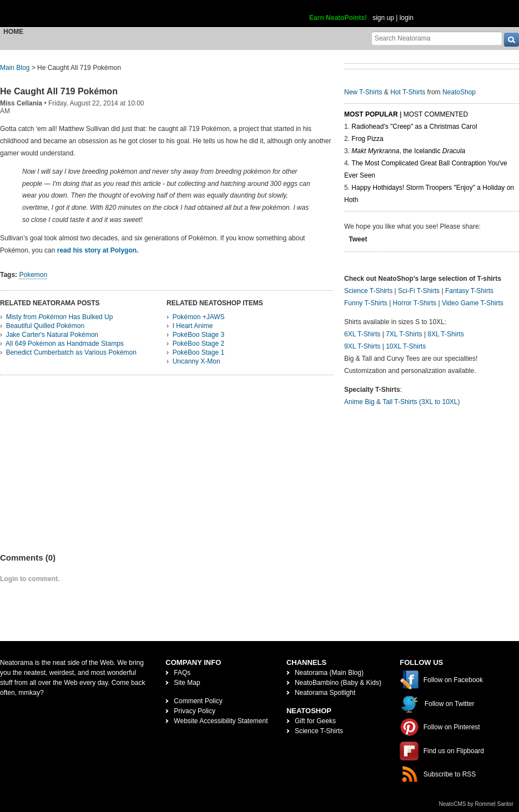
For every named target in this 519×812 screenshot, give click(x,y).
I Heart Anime (193, 326)
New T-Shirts (363, 92)
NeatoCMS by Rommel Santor (477, 804)
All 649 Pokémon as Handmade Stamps (65, 344)
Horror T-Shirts (415, 303)
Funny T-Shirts (366, 303)
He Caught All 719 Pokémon (59, 91)
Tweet (358, 239)
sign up (383, 18)
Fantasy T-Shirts (469, 291)
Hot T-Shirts (408, 92)
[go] (512, 40)
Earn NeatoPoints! (338, 18)
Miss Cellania (21, 103)
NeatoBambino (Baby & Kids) (338, 683)
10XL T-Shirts (406, 346)
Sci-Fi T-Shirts (419, 291)
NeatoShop (459, 92)
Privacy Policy (195, 711)
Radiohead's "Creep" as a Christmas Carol (414, 127)
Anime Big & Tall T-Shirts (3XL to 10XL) (402, 402)
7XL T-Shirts (404, 334)
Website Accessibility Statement (221, 721)
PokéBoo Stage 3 (198, 335)
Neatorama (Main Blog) (329, 673)
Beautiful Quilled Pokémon (45, 326)
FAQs (182, 673)
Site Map (187, 683)
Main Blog (15, 68)
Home (13, 32)
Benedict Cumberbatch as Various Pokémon (71, 352)
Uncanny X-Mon (196, 361)
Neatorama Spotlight (325, 693)
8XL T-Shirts (445, 334)
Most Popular (371, 114)
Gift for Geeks (315, 721)
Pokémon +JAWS (199, 317)
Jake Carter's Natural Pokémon (52, 335)
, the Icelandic (408, 151)
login (407, 18)
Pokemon (33, 275)
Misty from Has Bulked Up (60, 317)
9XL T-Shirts (362, 346)
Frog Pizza (367, 139)
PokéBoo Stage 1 (198, 352)
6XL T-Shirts (362, 334)
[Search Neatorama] (437, 38)
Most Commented (436, 114)
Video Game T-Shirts (473, 303)
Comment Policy (198, 701)
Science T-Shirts (368, 291)
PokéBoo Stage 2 (198, 344)
